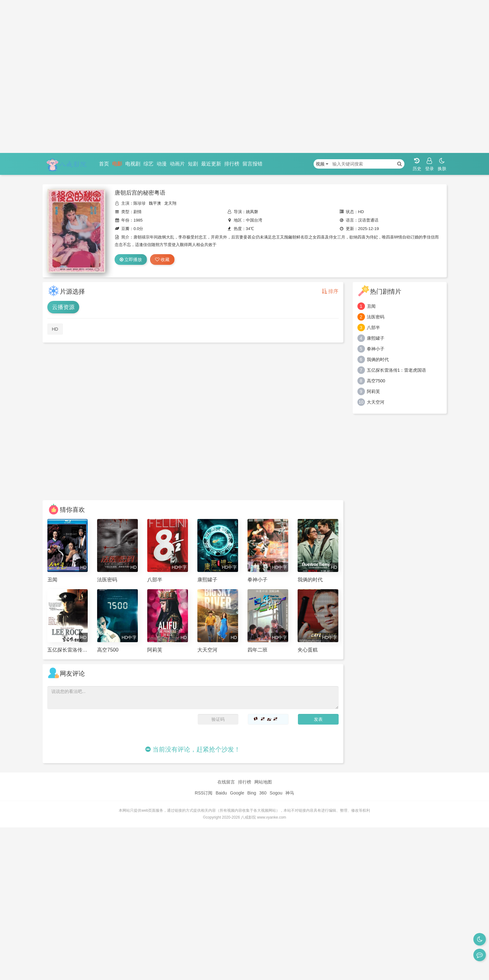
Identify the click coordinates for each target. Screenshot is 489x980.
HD (55, 329)
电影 (117, 164)
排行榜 (232, 164)
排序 (330, 291)
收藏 (162, 259)
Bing (252, 793)
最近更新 (211, 164)
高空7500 (376, 381)
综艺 (148, 164)
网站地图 (263, 782)
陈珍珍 (140, 203)
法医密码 (376, 317)
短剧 (193, 164)
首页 (104, 164)
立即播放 (131, 259)
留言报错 (252, 164)
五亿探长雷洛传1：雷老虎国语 (397, 370)
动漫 (162, 164)
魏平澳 (155, 203)
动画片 (177, 164)
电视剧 (133, 164)
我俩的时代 (378, 359)
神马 (290, 793)
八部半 (373, 328)
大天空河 (376, 402)
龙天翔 (170, 203)
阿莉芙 (373, 391)
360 (263, 793)
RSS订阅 (204, 793)
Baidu (221, 793)
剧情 (138, 212)
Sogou (276, 793)
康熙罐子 (376, 338)
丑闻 (371, 306)
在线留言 (226, 782)
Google (237, 793)
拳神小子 (376, 349)
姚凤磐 (252, 212)
